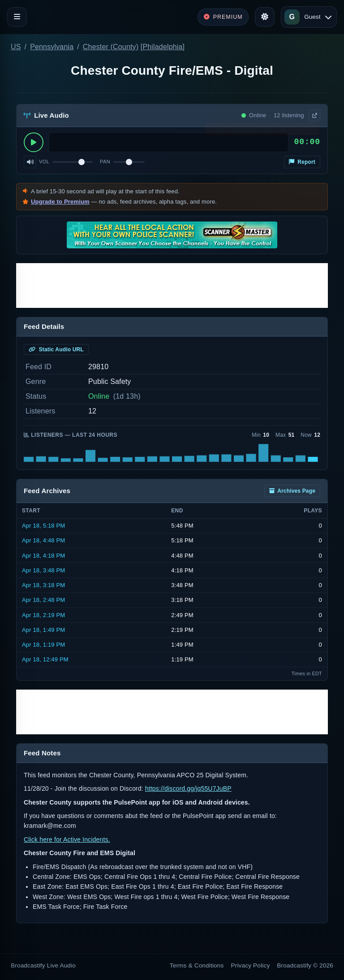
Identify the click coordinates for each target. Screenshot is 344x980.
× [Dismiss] (314, 131)
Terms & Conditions (197, 965)
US (16, 47)
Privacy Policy (251, 965)
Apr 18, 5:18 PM (43, 526)
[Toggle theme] (265, 17)
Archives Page (292, 491)
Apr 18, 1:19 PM (43, 645)
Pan (105, 162)
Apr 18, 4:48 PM (43, 540)
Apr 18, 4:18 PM (43, 556)
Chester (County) (111, 47)
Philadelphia (162, 47)
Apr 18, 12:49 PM (45, 659)
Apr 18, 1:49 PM (43, 630)
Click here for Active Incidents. (67, 839)
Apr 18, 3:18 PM (43, 585)
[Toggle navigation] (17, 17)
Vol (44, 162)
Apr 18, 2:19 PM (43, 615)
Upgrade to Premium (60, 202)
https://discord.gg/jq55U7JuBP (188, 788)
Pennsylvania (52, 47)
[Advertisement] (172, 285)
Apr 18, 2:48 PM (43, 600)
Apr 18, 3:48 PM (43, 570)
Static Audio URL (56, 349)
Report (302, 162)
